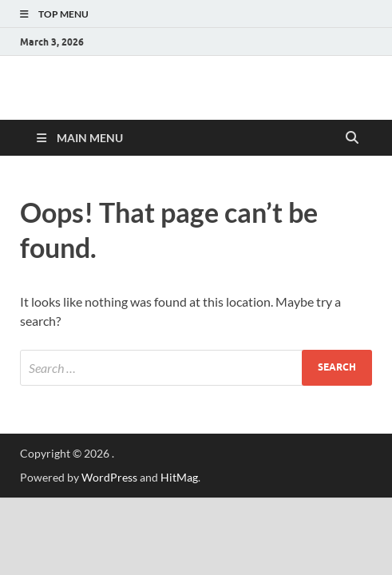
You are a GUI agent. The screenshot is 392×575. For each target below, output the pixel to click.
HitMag (179, 477)
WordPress (109, 477)
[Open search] (352, 138)
